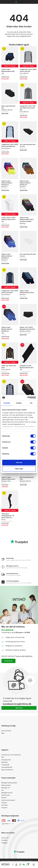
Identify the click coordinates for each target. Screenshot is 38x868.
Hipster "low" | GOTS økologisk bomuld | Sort (27, 328)
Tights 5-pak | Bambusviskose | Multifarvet (7, 183)
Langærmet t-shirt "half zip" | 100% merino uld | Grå (27, 108)
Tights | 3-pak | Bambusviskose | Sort (8, 478)
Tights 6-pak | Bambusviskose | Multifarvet (7, 329)
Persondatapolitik (7, 767)
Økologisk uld (5, 788)
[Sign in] (16, 865)
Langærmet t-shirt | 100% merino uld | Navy (10, 292)
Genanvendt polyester (8, 800)
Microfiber (5, 805)
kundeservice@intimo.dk (17, 704)
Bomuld (4, 798)
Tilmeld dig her (8, 661)
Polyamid (4, 808)
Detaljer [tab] (19, 403)
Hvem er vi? (5, 838)
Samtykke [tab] (7, 403)
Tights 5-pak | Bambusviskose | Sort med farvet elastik (27, 219)
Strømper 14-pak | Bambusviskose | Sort (27, 367)
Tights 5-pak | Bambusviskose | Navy (27, 292)
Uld (2, 790)
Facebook (4, 840)
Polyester (4, 803)
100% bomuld (6, 795)
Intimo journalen (6, 731)
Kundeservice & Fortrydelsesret (11, 755)
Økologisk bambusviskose (9, 783)
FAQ (3, 757)
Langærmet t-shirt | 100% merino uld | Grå (28, 70)
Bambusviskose (6, 785)
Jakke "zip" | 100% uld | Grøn (9, 367)
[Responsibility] (24, 865)
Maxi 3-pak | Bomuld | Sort (8, 107)
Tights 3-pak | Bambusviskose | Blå (8, 70)
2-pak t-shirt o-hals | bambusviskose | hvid (8, 219)
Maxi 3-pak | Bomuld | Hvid (27, 478)
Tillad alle (19, 462)
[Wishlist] (20, 865)
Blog (3, 733)
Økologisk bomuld (7, 793)
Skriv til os (19, 708)
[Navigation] (34, 865)
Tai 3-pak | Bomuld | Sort (28, 144)
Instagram (4, 843)
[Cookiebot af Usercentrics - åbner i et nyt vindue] (27, 398)
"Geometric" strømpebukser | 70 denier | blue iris (8, 516)
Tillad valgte (19, 469)
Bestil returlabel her (7, 770)
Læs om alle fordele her (24, 656)
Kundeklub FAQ (6, 760)
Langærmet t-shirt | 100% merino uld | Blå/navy (10, 145)
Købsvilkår (5, 762)
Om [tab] (31, 403)
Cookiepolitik (5, 765)
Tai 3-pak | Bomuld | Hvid (28, 254)
